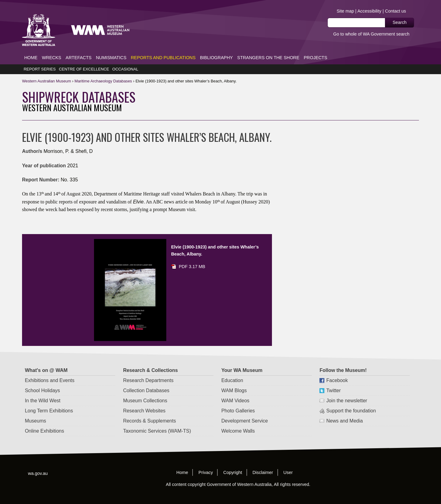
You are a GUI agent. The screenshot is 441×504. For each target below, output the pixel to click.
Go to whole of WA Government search (371, 34)
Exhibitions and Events (50, 371)
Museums (36, 412)
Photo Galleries (238, 402)
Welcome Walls (238, 422)
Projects (316, 48)
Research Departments (148, 371)
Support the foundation (351, 402)
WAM (47, 72)
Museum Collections (145, 391)
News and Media (345, 412)
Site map (345, 11)
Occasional (125, 60)
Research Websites (144, 402)
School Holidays (43, 381)
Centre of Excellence (84, 60)
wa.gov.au (38, 464)
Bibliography (216, 48)
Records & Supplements (150, 412)
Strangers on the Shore (268, 48)
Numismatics (111, 48)
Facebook (337, 371)
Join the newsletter (347, 391)
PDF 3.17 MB (192, 258)
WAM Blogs (234, 381)
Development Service (245, 412)
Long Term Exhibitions (49, 402)
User (288, 463)
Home (31, 48)
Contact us (396, 11)
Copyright (233, 463)
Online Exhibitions (45, 422)
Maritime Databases (103, 72)
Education (232, 371)
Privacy (206, 463)
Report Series (40, 60)
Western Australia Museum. (211, 21)
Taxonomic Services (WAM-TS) (157, 422)
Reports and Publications (163, 48)
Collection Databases (146, 381)
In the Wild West (43, 391)
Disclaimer (263, 463)
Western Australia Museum (39, 21)
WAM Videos (236, 391)
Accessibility (369, 11)
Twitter (334, 381)
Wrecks (52, 48)
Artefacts (79, 48)
